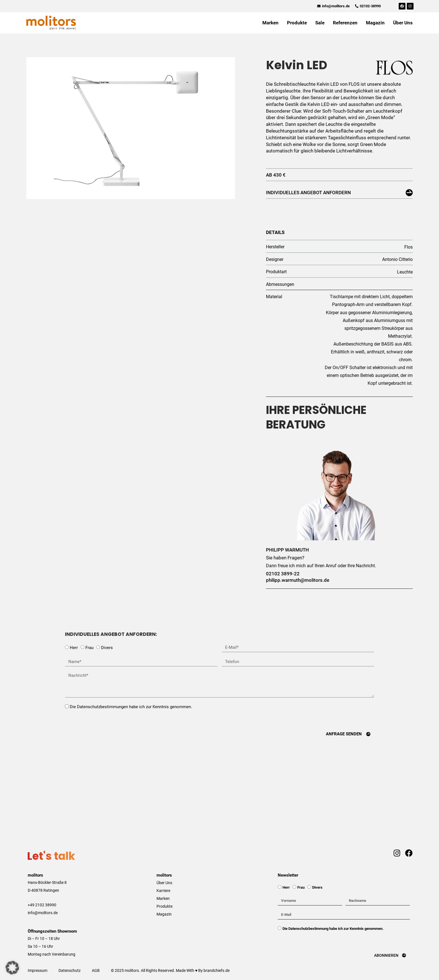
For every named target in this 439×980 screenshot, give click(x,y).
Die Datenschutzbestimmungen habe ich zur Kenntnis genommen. (131, 707)
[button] (12, 968)
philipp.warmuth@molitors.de (298, 580)
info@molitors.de (43, 913)
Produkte (297, 23)
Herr (74, 648)
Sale (320, 23)
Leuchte (405, 272)
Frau (89, 648)
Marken (270, 23)
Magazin (375, 23)
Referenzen (345, 23)
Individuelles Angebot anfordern (308, 193)
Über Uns (403, 23)
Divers (107, 648)
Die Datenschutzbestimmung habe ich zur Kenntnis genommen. (333, 929)
